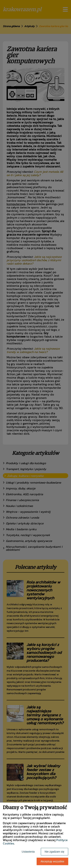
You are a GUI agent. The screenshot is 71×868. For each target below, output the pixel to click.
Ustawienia (28, 852)
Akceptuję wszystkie (52, 861)
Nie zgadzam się (55, 852)
